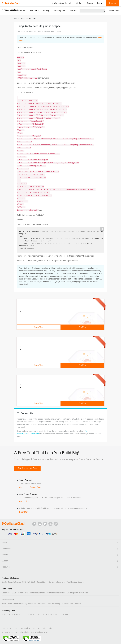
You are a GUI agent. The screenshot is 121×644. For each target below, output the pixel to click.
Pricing (46, 11)
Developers (42, 604)
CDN (24, 582)
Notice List (42, 628)
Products (21, 11)
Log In (100, 3)
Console (90, 3)
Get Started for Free (27, 468)
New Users (84, 593)
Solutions (34, 11)
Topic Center (7, 604)
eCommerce (60, 582)
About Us (13, 628)
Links (50, 628)
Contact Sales (113, 11)
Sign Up (113, 3)
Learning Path (72, 593)
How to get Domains (37, 593)
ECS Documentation (20, 593)
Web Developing (54, 604)
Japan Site (6, 593)
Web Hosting (72, 582)
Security (81, 582)
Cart (79, 3)
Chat (21, 487)
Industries (32, 604)
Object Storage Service (46, 582)
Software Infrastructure (56, 593)
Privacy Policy (24, 628)
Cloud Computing (20, 604)
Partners (74, 11)
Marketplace (60, 11)
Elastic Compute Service (11, 582)
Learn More (39, 327)
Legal (34, 628)
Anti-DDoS (31, 582)
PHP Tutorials (75, 604)
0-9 (67, 614)
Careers (5, 628)
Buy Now (82, 327)
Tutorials (65, 604)
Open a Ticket (25, 501)
